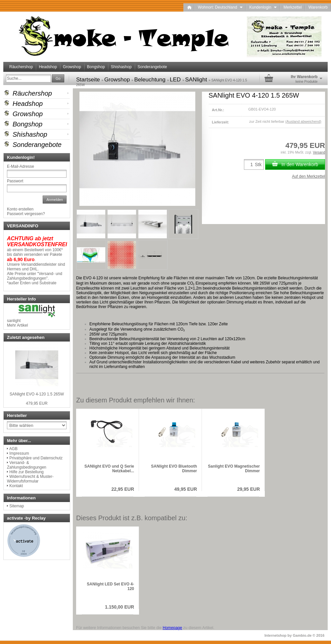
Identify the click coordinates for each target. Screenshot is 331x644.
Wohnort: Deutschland (220, 7)
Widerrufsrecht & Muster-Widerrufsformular (30, 479)
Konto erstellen (20, 209)
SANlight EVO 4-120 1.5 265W (37, 394)
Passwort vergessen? (26, 214)
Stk (258, 164)
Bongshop (96, 67)
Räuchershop (21, 67)
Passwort (15, 181)
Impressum (19, 453)
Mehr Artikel (17, 325)
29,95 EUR (249, 489)
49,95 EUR (186, 489)
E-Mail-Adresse (21, 166)
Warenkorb (318, 7)
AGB (13, 449)
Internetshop (276, 635)
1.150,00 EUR (119, 607)
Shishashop (121, 67)
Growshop (72, 67)
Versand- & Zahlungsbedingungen (27, 465)
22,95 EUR (123, 489)
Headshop (48, 67)
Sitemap (17, 506)
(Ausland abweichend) (303, 121)
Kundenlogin (263, 7)
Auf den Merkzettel (308, 176)
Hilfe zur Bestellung (26, 472)
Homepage (172, 628)
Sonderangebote (152, 67)
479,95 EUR (37, 403)
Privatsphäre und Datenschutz (36, 458)
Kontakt (16, 486)
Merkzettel (292, 7)
